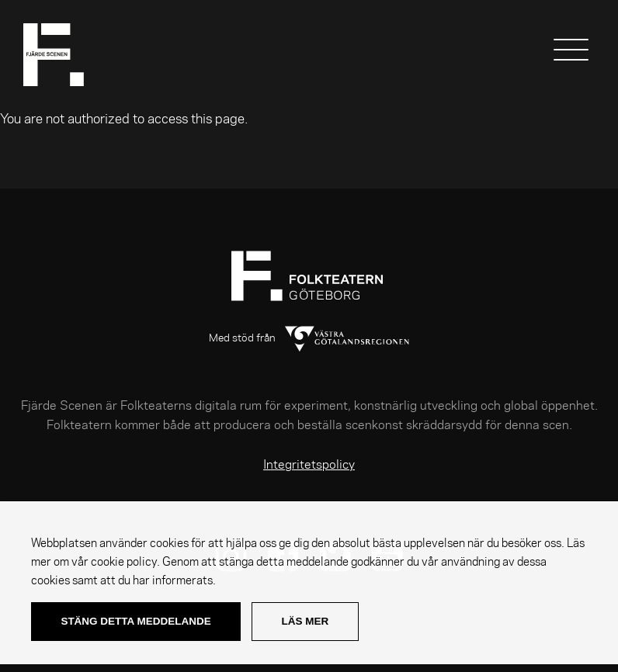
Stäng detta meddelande (135, 621)
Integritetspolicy (309, 465)
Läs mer (305, 621)
